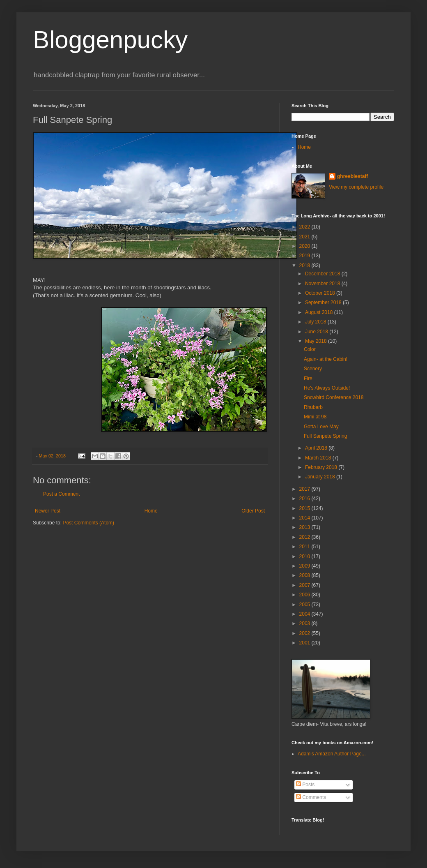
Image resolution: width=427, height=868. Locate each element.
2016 (305, 499)
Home (151, 511)
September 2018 (324, 302)
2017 (305, 489)
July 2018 (316, 322)
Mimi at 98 (315, 417)
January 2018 (321, 477)
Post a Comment (61, 494)
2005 (305, 605)
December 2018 (323, 274)
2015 (305, 508)
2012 (305, 537)
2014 (305, 518)
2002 (305, 633)
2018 (305, 265)
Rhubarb (313, 407)
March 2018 (319, 458)
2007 (305, 585)
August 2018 (320, 312)
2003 (305, 623)
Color (310, 349)
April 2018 (317, 448)
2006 (305, 595)
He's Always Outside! (327, 388)
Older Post (253, 511)
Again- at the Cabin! (326, 359)
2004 (305, 614)
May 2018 (317, 341)
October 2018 (321, 293)
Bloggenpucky (110, 40)
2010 (305, 556)
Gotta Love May (321, 427)
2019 (305, 256)
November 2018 (323, 284)
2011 (305, 547)
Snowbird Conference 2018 (334, 397)
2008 (305, 575)
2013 (305, 527)
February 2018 (322, 467)
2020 (305, 246)
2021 (305, 237)
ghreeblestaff (352, 176)
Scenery (313, 369)
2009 (305, 566)
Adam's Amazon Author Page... (332, 754)
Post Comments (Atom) (88, 523)
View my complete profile (356, 187)
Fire (308, 379)
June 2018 (317, 332)
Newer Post (48, 511)
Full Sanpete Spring (325, 436)
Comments (311, 797)
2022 (305, 227)
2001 (305, 643)
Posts (305, 785)
